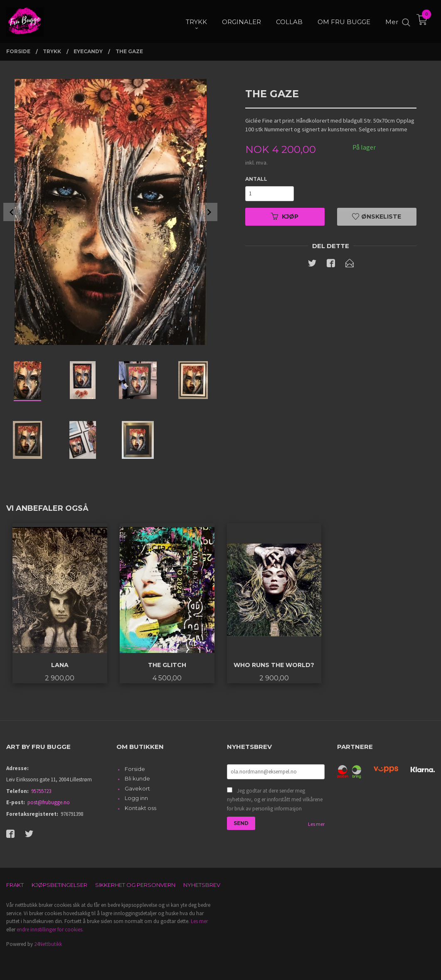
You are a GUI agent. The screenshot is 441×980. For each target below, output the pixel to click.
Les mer (316, 824)
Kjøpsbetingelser (59, 885)
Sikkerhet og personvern (135, 885)
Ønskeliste (377, 217)
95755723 (41, 791)
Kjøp (285, 217)
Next (208, 212)
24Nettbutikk (48, 944)
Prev (12, 212)
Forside (135, 769)
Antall (256, 179)
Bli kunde (137, 778)
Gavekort (137, 788)
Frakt (15, 885)
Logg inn (136, 798)
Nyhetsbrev (202, 885)
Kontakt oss (140, 808)
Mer (392, 21)
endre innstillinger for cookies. (50, 930)
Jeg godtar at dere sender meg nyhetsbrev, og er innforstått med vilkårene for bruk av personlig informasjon (275, 800)
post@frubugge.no (49, 802)
